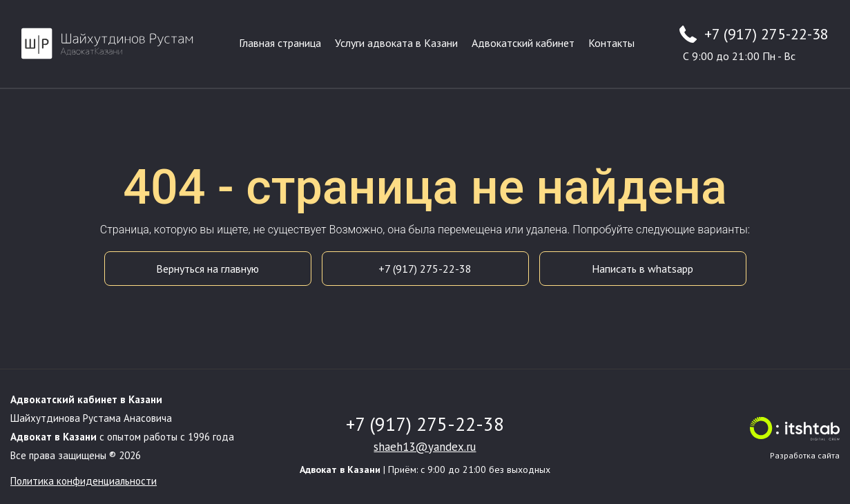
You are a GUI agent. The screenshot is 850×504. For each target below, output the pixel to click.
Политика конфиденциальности (84, 481)
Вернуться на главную (207, 269)
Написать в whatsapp (643, 269)
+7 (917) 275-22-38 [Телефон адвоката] (425, 424)
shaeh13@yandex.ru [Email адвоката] (425, 447)
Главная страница (280, 43)
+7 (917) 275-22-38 (425, 269)
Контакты (611, 43)
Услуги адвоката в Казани (396, 43)
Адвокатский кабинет (523, 43)
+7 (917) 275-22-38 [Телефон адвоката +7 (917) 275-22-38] (766, 34)
